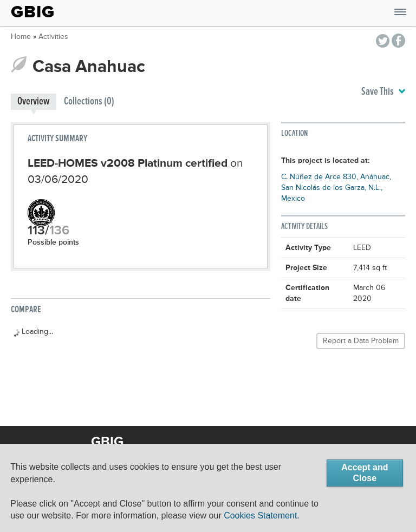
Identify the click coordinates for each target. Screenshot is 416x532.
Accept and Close (365, 473)
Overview (34, 101)
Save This (383, 92)
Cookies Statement (260, 515)
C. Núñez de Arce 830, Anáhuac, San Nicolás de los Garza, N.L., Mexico (336, 188)
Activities (53, 37)
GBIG (33, 12)
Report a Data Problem (361, 341)
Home (21, 37)
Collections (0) (89, 101)
